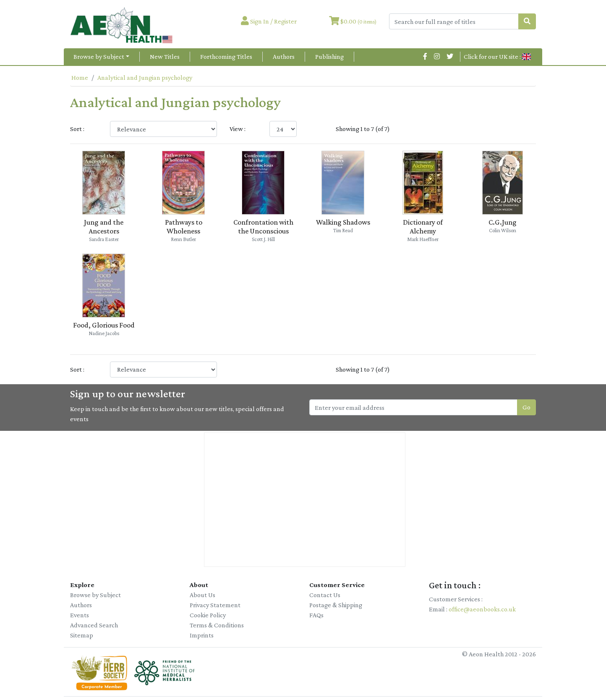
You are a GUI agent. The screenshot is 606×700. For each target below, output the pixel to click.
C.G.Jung (503, 222)
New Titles (165, 56)
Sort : (77, 129)
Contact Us (325, 595)
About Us (202, 595)
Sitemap (82, 635)
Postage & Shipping (336, 605)
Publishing (329, 56)
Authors (284, 56)
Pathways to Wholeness (184, 227)
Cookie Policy (208, 615)
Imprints (202, 635)
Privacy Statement (215, 605)
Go (526, 407)
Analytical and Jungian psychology (145, 77)
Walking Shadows (343, 222)
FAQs (316, 615)
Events (80, 615)
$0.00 (353, 21)
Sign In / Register (269, 21)
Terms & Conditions (217, 625)
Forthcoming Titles (226, 56)
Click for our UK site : (497, 56)
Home (80, 77)
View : (238, 129)
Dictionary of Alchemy (423, 227)
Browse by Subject (99, 56)
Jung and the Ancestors (104, 227)
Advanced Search (94, 625)
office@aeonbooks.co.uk (482, 609)
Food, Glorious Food (104, 325)
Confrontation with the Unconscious (263, 227)
